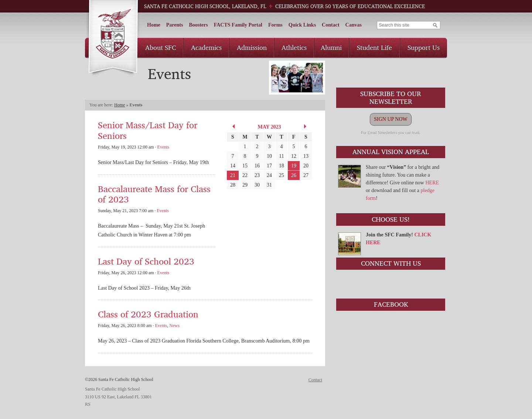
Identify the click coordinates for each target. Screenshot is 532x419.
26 (294, 175)
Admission (252, 47)
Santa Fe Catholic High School (113, 38)
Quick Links (302, 25)
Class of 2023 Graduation (148, 314)
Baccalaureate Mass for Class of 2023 (154, 194)
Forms (275, 25)
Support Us (424, 47)
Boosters (198, 25)
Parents (175, 25)
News (174, 326)
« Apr (232, 126)
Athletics (294, 47)
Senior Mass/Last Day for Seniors (148, 130)
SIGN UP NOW (391, 119)
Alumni (331, 47)
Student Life (374, 47)
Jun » (306, 126)
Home (154, 25)
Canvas (354, 25)
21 (233, 175)
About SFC (161, 47)
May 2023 (269, 127)
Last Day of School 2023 (146, 261)
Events (163, 147)
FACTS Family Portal (238, 25)
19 (294, 166)
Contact (330, 25)
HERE (432, 183)
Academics (206, 47)
